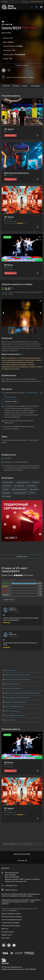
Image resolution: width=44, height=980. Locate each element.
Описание (6, 86)
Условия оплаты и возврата (10, 923)
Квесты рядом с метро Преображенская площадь (21, 693)
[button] (41, 301)
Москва (26, 2)
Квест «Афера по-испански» (14, 716)
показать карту (10, 397)
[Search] (32, 7)
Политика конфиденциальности (12, 920)
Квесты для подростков (12, 688)
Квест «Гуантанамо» (11, 711)
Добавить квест (7, 935)
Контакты (16, 86)
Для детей (36, 482)
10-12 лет (32, 493)
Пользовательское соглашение (12, 917)
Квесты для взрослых (11, 684)
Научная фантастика (23, 482)
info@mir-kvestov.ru (11, 890)
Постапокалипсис (8, 482)
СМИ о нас (5, 929)
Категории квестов (8, 932)
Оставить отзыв (22, 556)
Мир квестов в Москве (22, 854)
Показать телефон (10, 401)
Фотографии (36, 86)
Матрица (8, 265)
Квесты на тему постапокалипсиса (16, 679)
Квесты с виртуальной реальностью (17, 675)
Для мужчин (34, 489)
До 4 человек (7, 496)
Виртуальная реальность (17, 173)
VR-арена (9, 129)
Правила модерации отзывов (11, 914)
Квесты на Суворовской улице (15, 702)
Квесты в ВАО (9, 720)
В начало (22, 861)
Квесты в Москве (10, 670)
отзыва (4, 292)
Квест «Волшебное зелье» (13, 707)
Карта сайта (5, 938)
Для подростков (19, 486)
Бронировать (10, 135)
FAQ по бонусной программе (11, 926)
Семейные (6, 489)
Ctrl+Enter (13, 910)
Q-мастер (5, 595)
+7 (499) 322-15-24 (36, 2)
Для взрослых (32, 486)
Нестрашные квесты (20, 493)
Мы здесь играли (22, 65)
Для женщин (7, 493)
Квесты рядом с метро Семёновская (17, 697)
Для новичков (7, 486)
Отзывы (25, 86)
